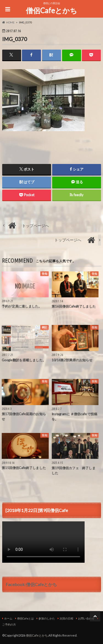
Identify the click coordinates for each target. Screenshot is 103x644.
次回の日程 (66, 618)
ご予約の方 (9, 624)
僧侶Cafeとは (25, 618)
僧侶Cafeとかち (51, 10)
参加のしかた (47, 618)
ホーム (8, 618)
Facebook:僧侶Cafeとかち (31, 584)
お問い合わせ (86, 618)
